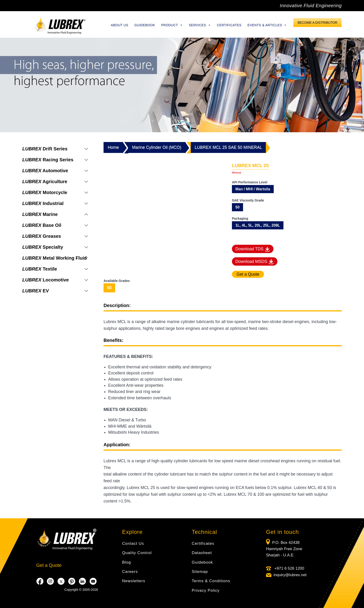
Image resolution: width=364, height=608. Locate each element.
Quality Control (137, 553)
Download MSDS (255, 262)
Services (200, 25)
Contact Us (133, 544)
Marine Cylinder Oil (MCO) (157, 147)
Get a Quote (49, 565)
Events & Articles (267, 25)
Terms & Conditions (211, 581)
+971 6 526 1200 (289, 568)
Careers (130, 572)
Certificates (229, 25)
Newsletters (134, 581)
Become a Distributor (317, 23)
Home (113, 147)
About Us (119, 25)
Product (172, 25)
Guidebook (145, 25)
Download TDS (253, 249)
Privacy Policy (206, 590)
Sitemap (200, 572)
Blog (127, 562)
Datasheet (202, 553)
